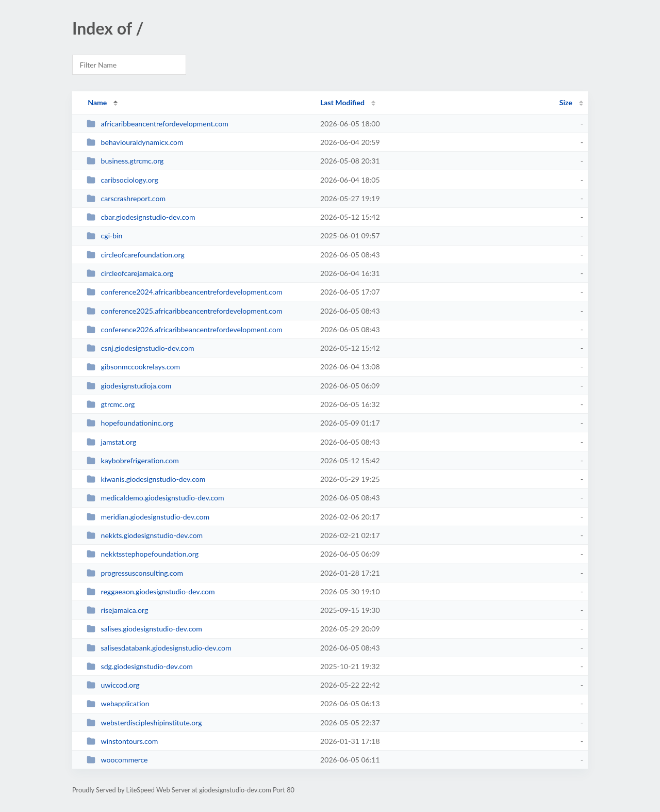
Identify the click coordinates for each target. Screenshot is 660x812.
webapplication (118, 703)
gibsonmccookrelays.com (133, 367)
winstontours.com (122, 741)
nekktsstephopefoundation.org (143, 554)
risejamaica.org (117, 610)
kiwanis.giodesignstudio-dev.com (146, 479)
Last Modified (342, 102)
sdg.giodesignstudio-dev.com (140, 666)
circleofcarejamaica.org (130, 273)
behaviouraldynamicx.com (135, 142)
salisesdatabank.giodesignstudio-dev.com (159, 648)
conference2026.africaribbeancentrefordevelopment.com (184, 329)
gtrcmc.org (111, 404)
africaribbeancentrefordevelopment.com (158, 124)
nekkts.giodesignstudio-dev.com (145, 535)
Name (97, 102)
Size (566, 102)
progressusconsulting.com (135, 573)
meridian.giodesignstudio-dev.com (148, 517)
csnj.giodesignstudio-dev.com (140, 348)
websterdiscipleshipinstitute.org (144, 722)
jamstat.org (111, 442)
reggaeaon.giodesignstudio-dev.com (151, 591)
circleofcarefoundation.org (136, 255)
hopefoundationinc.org (130, 423)
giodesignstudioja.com (129, 386)
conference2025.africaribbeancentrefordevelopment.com (184, 311)
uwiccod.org (113, 685)
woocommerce (117, 760)
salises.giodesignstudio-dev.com (144, 629)
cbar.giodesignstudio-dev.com (141, 217)
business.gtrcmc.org (125, 161)
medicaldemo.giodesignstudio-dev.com (155, 498)
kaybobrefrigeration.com (133, 460)
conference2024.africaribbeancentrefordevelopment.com (184, 292)
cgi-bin (104, 236)
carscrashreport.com (126, 198)
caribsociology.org (122, 180)
